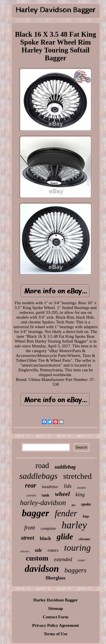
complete (48, 528)
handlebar (50, 487)
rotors (53, 550)
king (80, 494)
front (30, 528)
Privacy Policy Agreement (56, 625)
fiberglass (56, 578)
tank (45, 495)
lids (68, 486)
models (82, 488)
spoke (86, 504)
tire (73, 505)
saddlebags (38, 476)
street (28, 538)
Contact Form (55, 617)
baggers (75, 570)
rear (31, 485)
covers (31, 495)
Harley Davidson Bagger (56, 600)
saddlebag (65, 467)
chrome (84, 539)
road (42, 466)
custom (37, 558)
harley (74, 525)
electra (25, 551)
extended (63, 559)
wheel (62, 494)
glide (65, 537)
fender (66, 513)
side (38, 550)
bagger (35, 513)
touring (77, 548)
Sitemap (56, 608)
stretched (77, 476)
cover (82, 560)
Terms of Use (56, 634)
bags (86, 516)
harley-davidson (43, 503)
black (46, 538)
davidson (42, 569)
